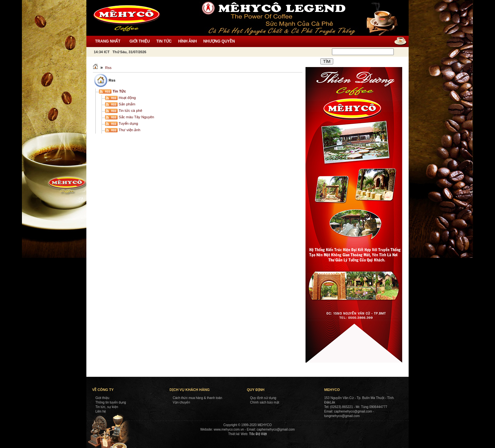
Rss (108, 68)
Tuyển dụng (122, 123)
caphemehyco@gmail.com (276, 429)
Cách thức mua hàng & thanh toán (197, 398)
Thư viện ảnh (123, 130)
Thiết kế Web (238, 434)
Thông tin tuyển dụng (111, 402)
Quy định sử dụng (263, 398)
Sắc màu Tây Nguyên (130, 117)
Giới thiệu (102, 398)
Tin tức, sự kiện (107, 407)
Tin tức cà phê (124, 111)
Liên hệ (101, 411)
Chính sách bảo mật (265, 402)
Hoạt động (120, 98)
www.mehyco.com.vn (229, 429)
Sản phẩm (120, 104)
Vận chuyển (181, 402)
